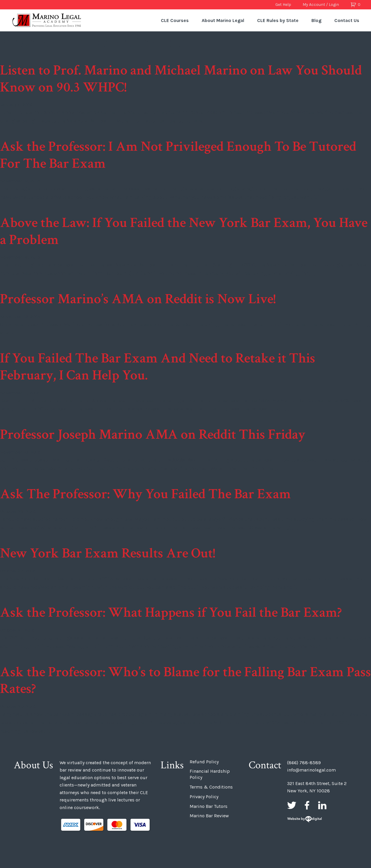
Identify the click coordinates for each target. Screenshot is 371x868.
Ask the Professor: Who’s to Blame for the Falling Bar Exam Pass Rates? (185, 680)
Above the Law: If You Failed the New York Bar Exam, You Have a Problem (184, 231)
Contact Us (347, 20)
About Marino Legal (223, 20)
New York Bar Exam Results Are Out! (108, 553)
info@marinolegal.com (311, 770)
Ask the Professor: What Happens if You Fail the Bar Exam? (171, 612)
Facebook (307, 805)
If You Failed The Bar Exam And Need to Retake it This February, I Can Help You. (158, 367)
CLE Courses (175, 20)
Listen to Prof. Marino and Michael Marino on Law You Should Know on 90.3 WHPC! (181, 79)
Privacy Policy (204, 797)
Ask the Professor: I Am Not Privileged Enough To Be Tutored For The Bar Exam (178, 155)
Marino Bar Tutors (209, 806)
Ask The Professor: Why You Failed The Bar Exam (145, 494)
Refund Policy (204, 762)
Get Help (283, 5)
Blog (316, 20)
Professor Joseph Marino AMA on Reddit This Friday (153, 434)
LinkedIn (322, 805)
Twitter (292, 805)
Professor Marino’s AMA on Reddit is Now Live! (138, 299)
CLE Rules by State (278, 20)
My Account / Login (321, 5)
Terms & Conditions (211, 787)
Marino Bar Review (209, 816)
